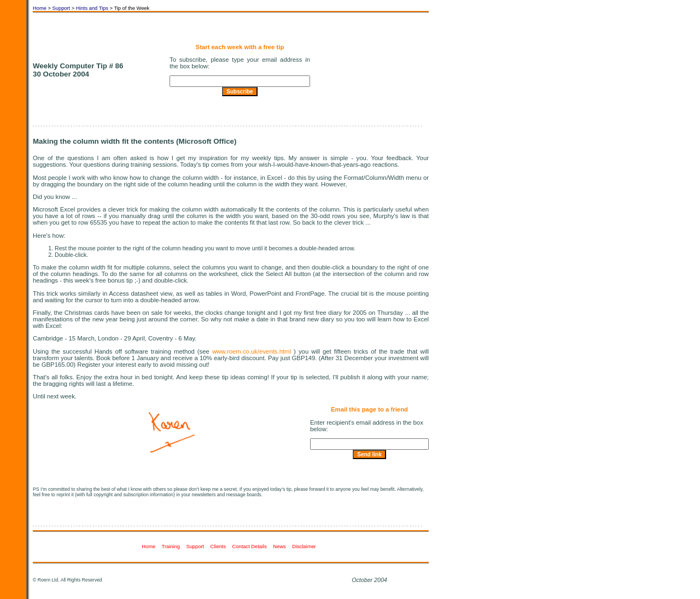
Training (172, 547)
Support (62, 8)
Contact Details (250, 547)
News (280, 547)
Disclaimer (305, 547)
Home (40, 8)
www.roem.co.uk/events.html (252, 351)
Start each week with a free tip (240, 47)
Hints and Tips (92, 8)
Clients (219, 547)
